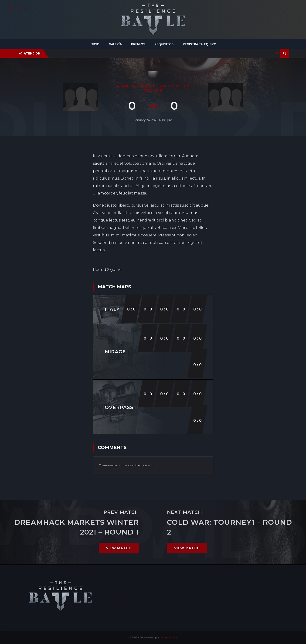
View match (119, 548)
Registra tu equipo (200, 44)
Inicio (95, 44)
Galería (115, 44)
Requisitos (164, 44)
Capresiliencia (168, 637)
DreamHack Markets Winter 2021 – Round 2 (153, 88)
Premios (138, 44)
